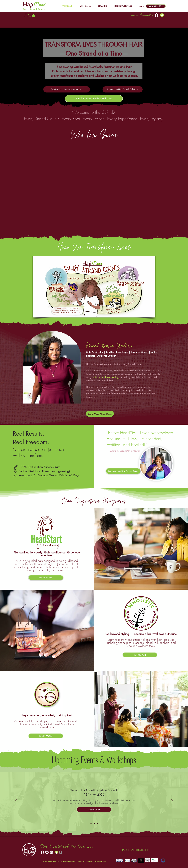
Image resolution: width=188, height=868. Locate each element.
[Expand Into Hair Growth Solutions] (123, 89)
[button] (101, 6)
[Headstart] (94, 824)
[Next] (172, 801)
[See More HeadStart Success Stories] (123, 471)
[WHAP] (98, 824)
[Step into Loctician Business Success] (67, 89)
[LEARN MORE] (46, 578)
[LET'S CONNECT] (156, 6)
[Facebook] (156, 15)
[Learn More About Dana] (100, 414)
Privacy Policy (100, 861)
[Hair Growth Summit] (91, 824)
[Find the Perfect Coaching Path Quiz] (94, 99)
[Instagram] (51, 852)
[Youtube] (47, 852)
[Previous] (16, 801)
